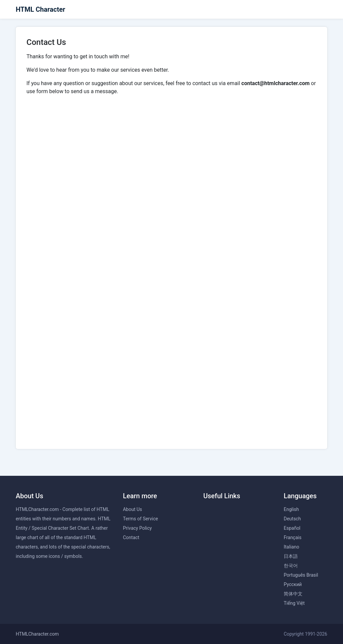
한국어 (291, 566)
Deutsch (292, 519)
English (291, 509)
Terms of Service (141, 519)
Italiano (291, 547)
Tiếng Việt (294, 603)
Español (292, 528)
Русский (293, 584)
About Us (132, 509)
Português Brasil (301, 575)
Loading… (171, 268)
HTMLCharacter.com (37, 634)
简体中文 (293, 594)
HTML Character (41, 9)
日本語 (291, 556)
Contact (131, 537)
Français (293, 537)
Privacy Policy (137, 528)
